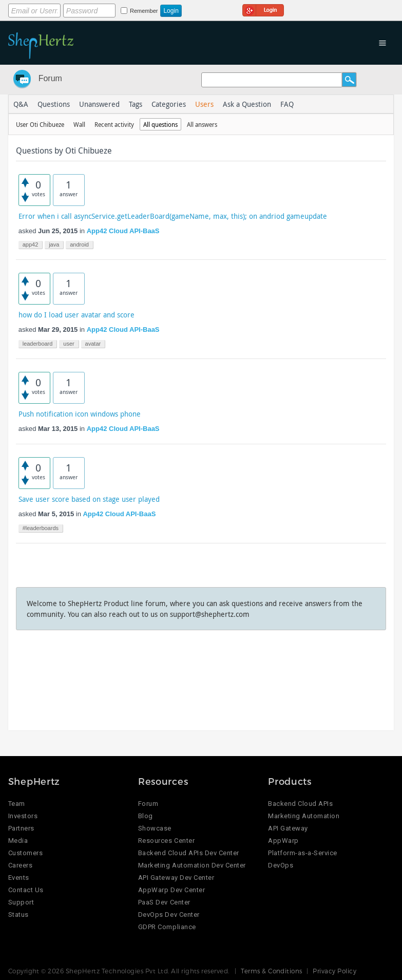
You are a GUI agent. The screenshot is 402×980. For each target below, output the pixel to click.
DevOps (281, 865)
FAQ (287, 104)
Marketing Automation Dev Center (192, 865)
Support (21, 902)
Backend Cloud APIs (300, 804)
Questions (54, 104)
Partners (21, 828)
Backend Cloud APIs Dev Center (189, 853)
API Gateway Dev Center (176, 878)
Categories (169, 104)
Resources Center (166, 841)
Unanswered (99, 104)
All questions (160, 124)
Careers (21, 865)
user (69, 344)
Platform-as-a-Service (303, 853)
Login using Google (263, 9)
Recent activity (114, 124)
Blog (146, 816)
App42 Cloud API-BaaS (123, 231)
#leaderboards (41, 528)
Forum (50, 78)
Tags (136, 104)
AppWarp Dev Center (171, 890)
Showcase (155, 828)
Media (18, 841)
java (54, 244)
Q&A (21, 104)
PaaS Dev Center (164, 902)
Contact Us (26, 890)
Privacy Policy (334, 971)
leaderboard (38, 344)
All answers (202, 124)
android (79, 244)
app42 (31, 244)
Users (204, 104)
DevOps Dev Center (169, 915)
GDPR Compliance (167, 927)
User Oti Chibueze (40, 124)
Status (18, 915)
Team (17, 804)
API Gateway (288, 828)
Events (19, 878)
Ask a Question (247, 104)
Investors (23, 816)
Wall (79, 124)
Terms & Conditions (272, 971)
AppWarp (283, 841)
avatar (93, 344)
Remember (144, 11)
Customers (26, 853)
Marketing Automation (304, 816)
